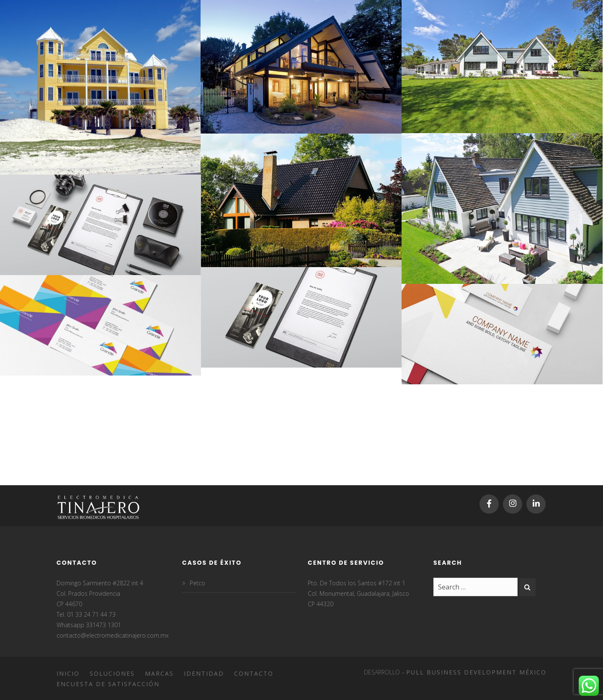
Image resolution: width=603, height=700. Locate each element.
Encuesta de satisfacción (108, 684)
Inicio (68, 673)
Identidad (204, 673)
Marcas (159, 673)
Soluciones (112, 673)
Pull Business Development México (476, 672)
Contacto (254, 673)
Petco (197, 583)
